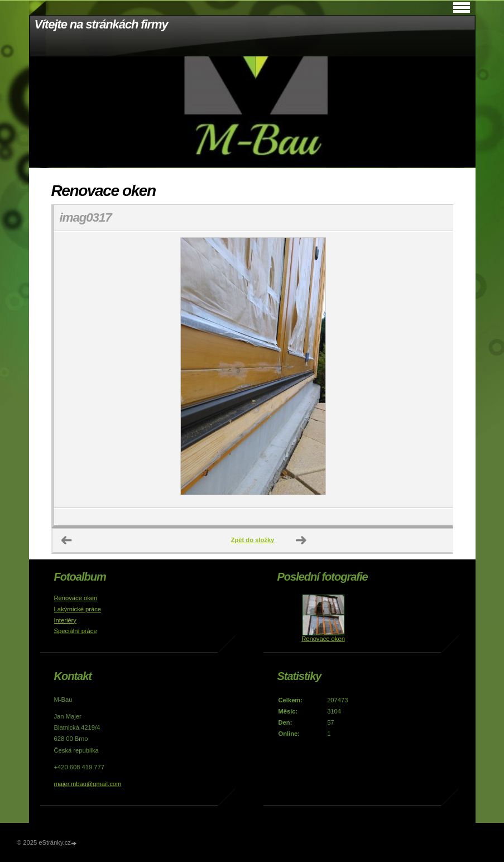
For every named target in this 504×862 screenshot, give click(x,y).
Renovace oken (76, 598)
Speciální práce (76, 631)
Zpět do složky (253, 540)
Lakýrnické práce (78, 609)
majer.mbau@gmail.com (88, 784)
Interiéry (65, 620)
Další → (301, 540)
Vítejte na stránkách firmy (101, 24)
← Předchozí (67, 540)
